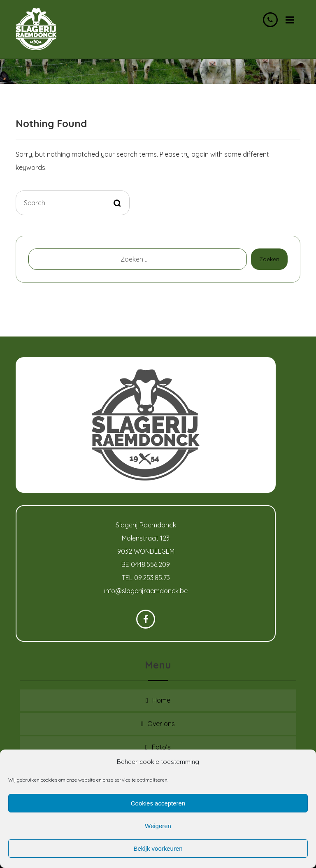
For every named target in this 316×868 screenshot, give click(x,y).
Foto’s (161, 747)
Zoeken (269, 259)
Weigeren (158, 826)
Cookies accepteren (158, 803)
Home (161, 700)
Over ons (161, 724)
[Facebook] (146, 619)
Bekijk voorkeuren (158, 848)
